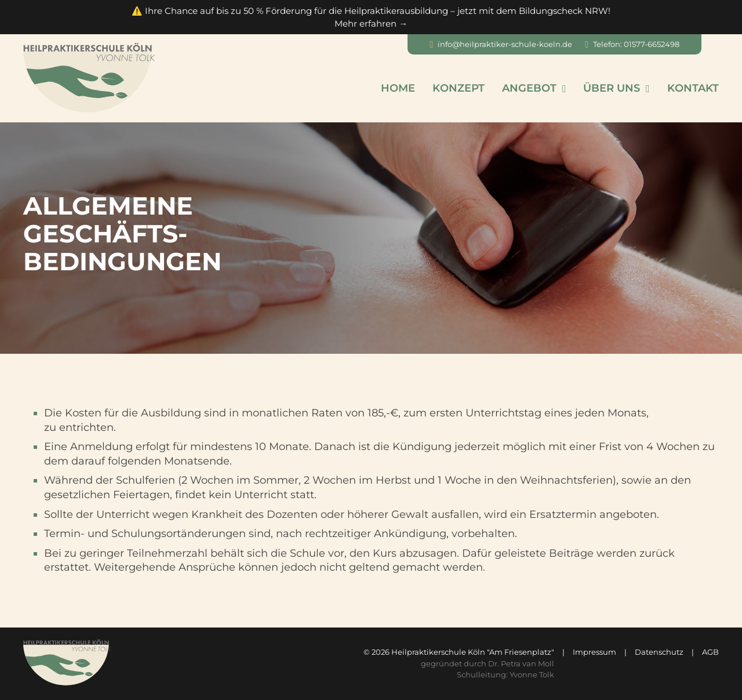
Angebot (529, 88)
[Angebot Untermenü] (564, 89)
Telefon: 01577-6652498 (636, 44)
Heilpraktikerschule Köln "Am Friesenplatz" (473, 652)
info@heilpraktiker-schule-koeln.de (505, 44)
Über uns (612, 88)
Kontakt (693, 88)
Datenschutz (659, 652)
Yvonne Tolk (532, 674)
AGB (710, 652)
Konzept (459, 88)
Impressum (594, 652)
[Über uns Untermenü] (648, 89)
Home (398, 88)
